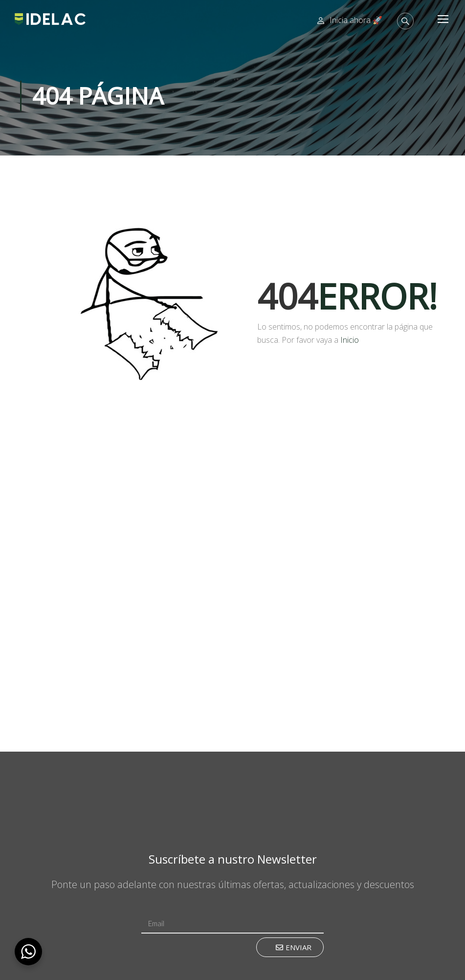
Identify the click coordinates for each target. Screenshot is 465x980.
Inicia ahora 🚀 (356, 20)
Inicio (350, 340)
